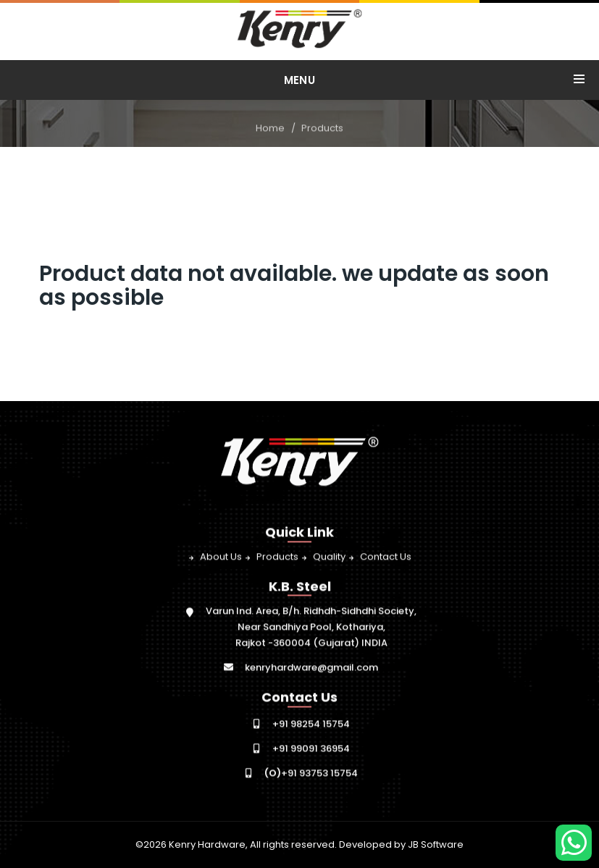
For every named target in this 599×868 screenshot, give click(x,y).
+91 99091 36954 (311, 749)
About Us (221, 557)
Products (322, 128)
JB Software (436, 844)
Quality (329, 557)
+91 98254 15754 (311, 724)
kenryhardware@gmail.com (311, 668)
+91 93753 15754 (311, 774)
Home (270, 128)
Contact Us (386, 557)
